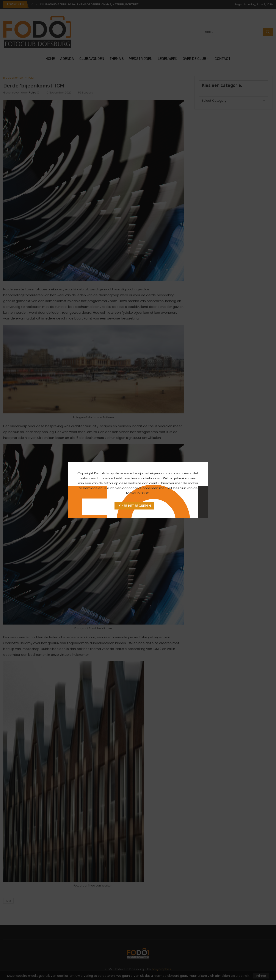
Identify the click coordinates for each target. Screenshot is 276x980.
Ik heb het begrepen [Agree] (134, 506)
